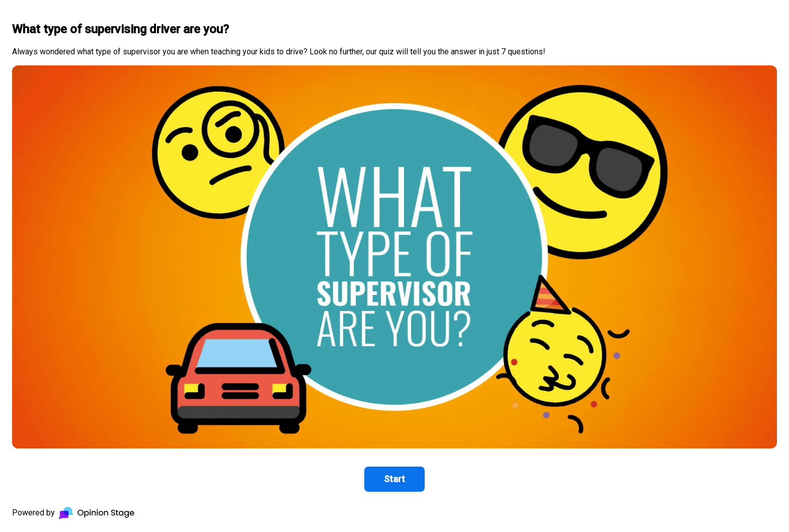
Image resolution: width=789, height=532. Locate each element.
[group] (395, 266)
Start (395, 479)
